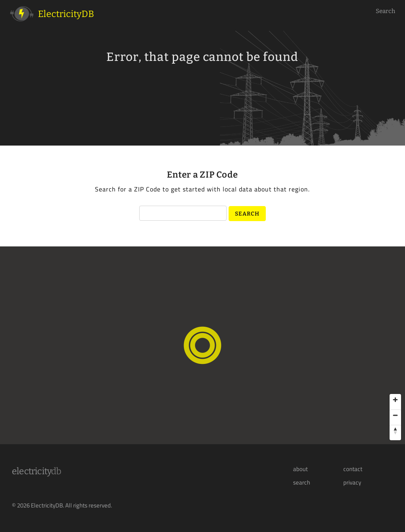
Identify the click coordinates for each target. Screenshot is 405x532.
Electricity (37, 471)
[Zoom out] (395, 415)
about (300, 469)
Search (385, 11)
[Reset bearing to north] (395, 431)
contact (353, 469)
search (302, 483)
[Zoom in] (395, 400)
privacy (352, 483)
